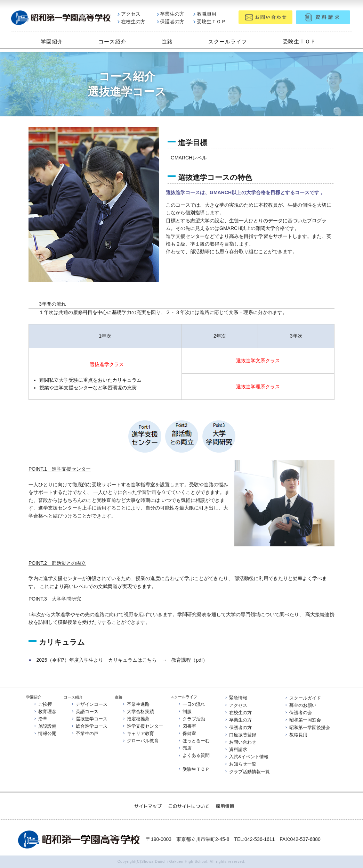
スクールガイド (303, 698)
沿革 (40, 719)
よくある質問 (194, 756)
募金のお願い (300, 705)
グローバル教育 (140, 741)
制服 (185, 712)
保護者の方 (170, 22)
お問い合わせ (240, 742)
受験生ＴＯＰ (210, 22)
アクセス (129, 14)
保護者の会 (298, 713)
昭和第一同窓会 (303, 720)
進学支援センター (143, 726)
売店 (185, 748)
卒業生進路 (136, 704)
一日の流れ (191, 704)
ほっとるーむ (194, 741)
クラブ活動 (191, 719)
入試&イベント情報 (246, 757)
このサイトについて (189, 806)
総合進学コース (89, 726)
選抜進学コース (89, 719)
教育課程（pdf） (189, 660)
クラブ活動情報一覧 (247, 772)
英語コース (85, 712)
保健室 (187, 733)
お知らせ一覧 (240, 764)
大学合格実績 (138, 712)
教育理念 (45, 712)
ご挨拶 (43, 704)
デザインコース (89, 704)
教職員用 (205, 14)
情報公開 (45, 734)
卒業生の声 (85, 734)
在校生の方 (131, 22)
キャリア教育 (138, 734)
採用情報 (225, 806)
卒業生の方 (170, 14)
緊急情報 (236, 698)
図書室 (187, 726)
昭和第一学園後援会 (307, 728)
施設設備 (45, 726)
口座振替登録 (240, 735)
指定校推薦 (136, 719)
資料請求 (236, 749)
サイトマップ (149, 806)
